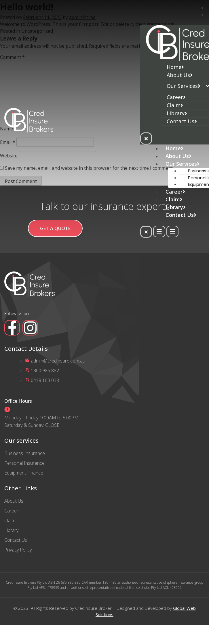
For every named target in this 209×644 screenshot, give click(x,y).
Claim (175, 105)
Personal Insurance (24, 463)
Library (177, 113)
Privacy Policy (18, 550)
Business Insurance (25, 453)
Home (175, 67)
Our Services (184, 86)
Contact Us (182, 121)
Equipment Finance (24, 473)
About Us (180, 75)
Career (176, 97)
